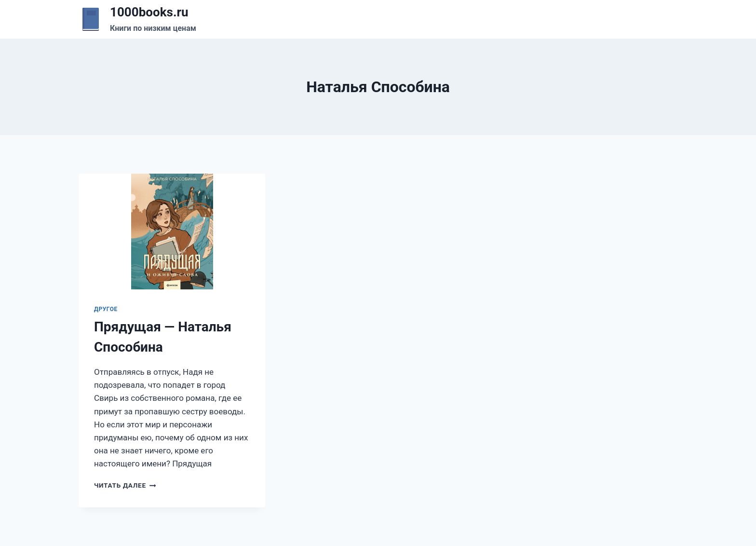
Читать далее (125, 485)
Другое (106, 309)
